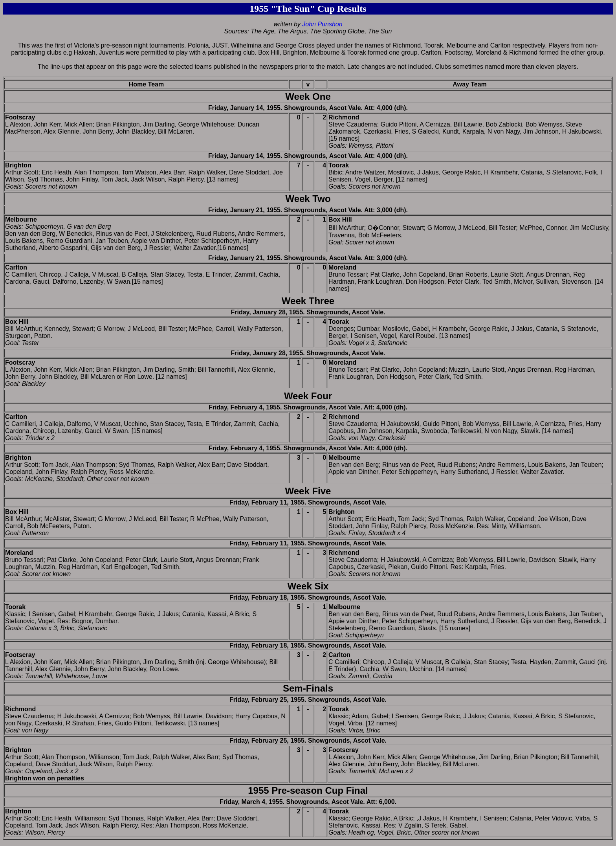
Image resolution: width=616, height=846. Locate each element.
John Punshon (322, 24)
